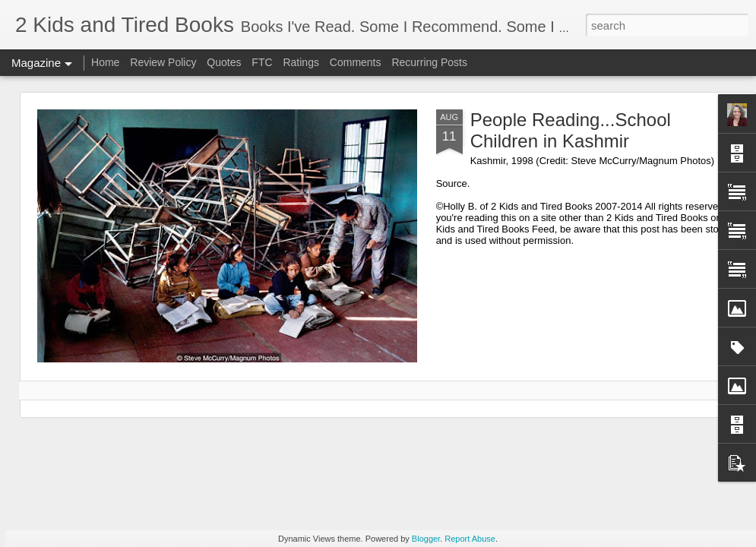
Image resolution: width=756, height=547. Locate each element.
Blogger (426, 539)
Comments (356, 62)
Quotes (224, 62)
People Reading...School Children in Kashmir (571, 130)
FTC (262, 62)
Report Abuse (470, 539)
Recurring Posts (429, 62)
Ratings (301, 62)
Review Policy (163, 62)
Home (105, 62)
